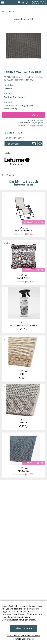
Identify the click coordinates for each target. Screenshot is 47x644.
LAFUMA (8, 89)
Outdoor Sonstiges (13, 97)
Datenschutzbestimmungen (15, 620)
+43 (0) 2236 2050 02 (14, 138)
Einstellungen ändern (23, 639)
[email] (23, 2)
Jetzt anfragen (13, 144)
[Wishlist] (19, 2)
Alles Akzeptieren (24, 628)
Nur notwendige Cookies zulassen (23, 635)
